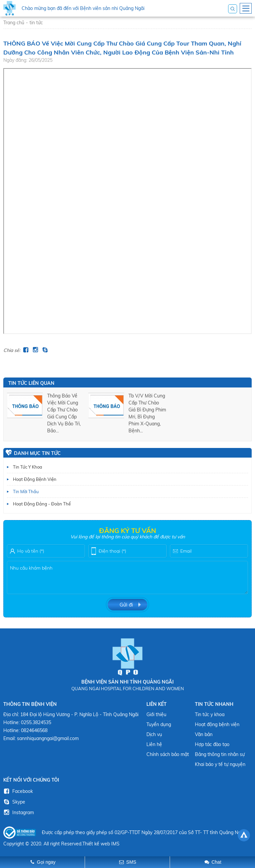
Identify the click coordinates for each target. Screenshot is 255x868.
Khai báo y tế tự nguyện (220, 764)
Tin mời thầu (26, 491)
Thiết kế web (96, 844)
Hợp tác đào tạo (212, 744)
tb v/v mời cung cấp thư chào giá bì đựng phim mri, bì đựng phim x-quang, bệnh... (147, 413)
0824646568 (34, 730)
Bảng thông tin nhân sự (220, 754)
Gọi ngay (46, 862)
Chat (216, 862)
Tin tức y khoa (28, 467)
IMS (115, 844)
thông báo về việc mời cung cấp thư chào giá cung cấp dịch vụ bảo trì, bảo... (64, 413)
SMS (131, 862)
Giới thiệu (156, 714)
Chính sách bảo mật (168, 754)
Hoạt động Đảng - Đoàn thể (42, 504)
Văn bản (204, 734)
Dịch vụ (154, 734)
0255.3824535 (36, 722)
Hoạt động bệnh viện (35, 479)
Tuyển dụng (159, 724)
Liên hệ (154, 744)
